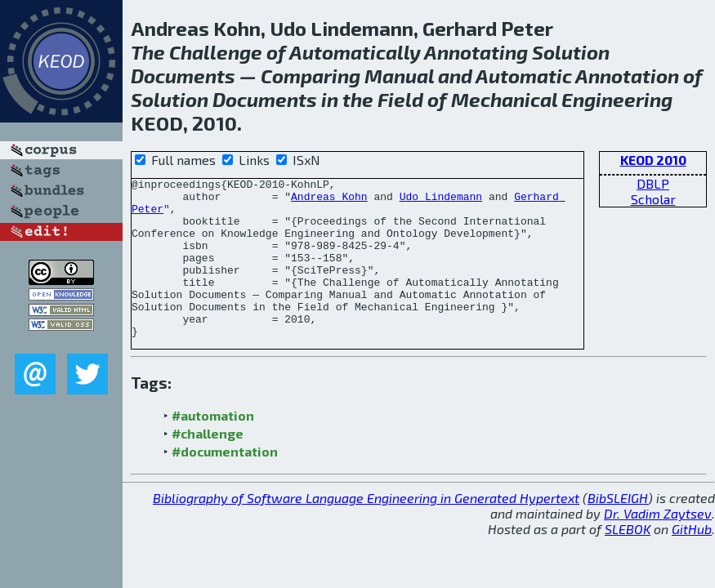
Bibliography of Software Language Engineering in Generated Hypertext (366, 530)
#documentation (225, 483)
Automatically (355, 52)
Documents (183, 76)
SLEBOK (628, 561)
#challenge (208, 465)
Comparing (311, 76)
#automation (213, 447)
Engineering (617, 99)
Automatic (524, 76)
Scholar (653, 199)
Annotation (627, 76)
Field (400, 99)
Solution (571, 52)
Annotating (476, 52)
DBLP (653, 183)
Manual (399, 76)
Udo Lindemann (441, 201)
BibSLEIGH (618, 530)
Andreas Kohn (329, 201)
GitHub (692, 561)
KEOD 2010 (653, 160)
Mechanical (504, 99)
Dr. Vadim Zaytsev (658, 545)
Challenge (216, 52)
